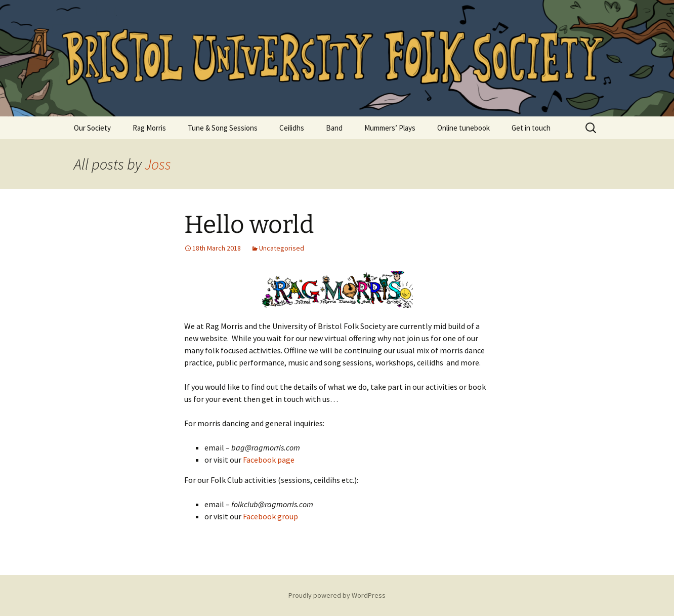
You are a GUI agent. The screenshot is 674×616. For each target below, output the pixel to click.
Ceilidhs (292, 128)
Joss (158, 164)
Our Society (92, 128)
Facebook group (270, 516)
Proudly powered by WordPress (337, 595)
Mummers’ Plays (390, 128)
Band (334, 128)
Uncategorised (282, 248)
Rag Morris (149, 128)
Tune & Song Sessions (223, 128)
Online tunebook (464, 128)
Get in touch (531, 128)
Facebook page (269, 460)
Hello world (249, 225)
